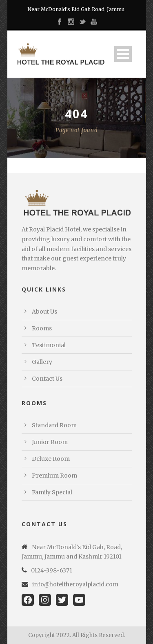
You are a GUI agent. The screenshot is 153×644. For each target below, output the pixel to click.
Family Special (52, 492)
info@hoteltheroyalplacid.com (75, 584)
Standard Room (54, 425)
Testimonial (49, 345)
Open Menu (123, 54)
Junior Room (50, 442)
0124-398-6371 (52, 570)
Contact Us (47, 379)
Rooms (42, 328)
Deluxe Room (51, 459)
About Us (44, 312)
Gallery (42, 362)
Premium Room (54, 476)
